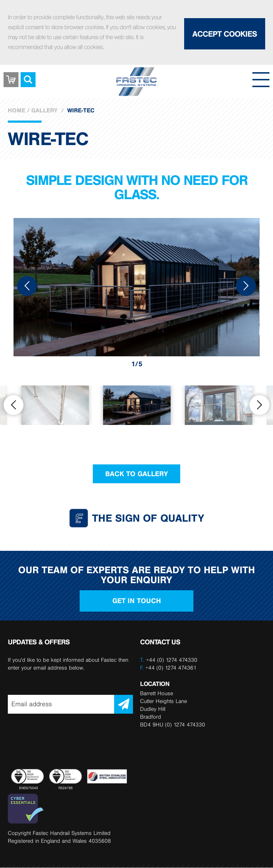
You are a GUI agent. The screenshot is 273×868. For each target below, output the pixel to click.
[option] (136, 286)
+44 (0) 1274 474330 (172, 660)
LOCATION (155, 684)
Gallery (44, 110)
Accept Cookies (225, 34)
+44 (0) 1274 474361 (168, 668)
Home (17, 110)
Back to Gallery (136, 474)
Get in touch (137, 601)
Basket (11, 74)
